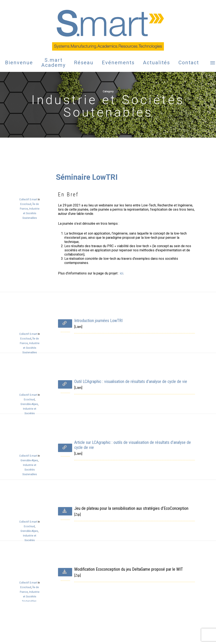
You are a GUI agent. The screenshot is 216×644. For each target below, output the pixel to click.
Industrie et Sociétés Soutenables (31, 267)
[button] (213, 63)
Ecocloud (27, 261)
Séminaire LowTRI (87, 243)
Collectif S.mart (30, 258)
